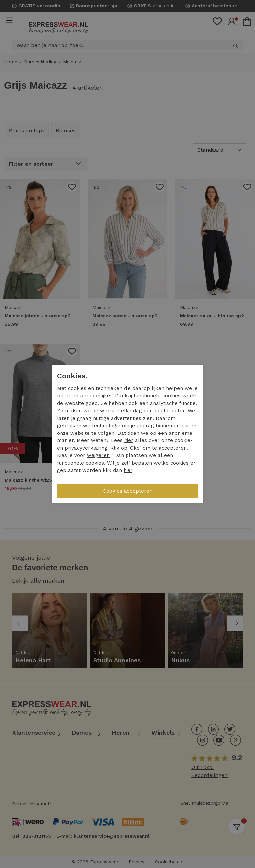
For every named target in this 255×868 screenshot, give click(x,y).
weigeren (98, 455)
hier (129, 440)
